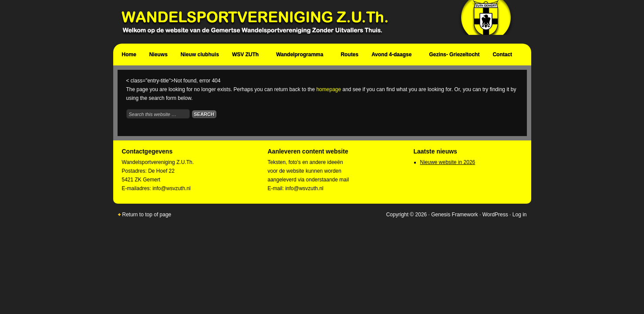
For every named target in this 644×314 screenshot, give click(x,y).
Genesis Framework (454, 215)
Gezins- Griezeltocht (454, 55)
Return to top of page (147, 215)
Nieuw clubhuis (200, 55)
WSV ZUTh (246, 56)
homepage (329, 89)
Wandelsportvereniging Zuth (318, 22)
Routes (349, 55)
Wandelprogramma (301, 56)
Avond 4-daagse (393, 56)
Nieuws (158, 55)
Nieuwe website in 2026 (448, 162)
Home (129, 55)
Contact (503, 56)
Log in (520, 215)
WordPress (495, 215)
